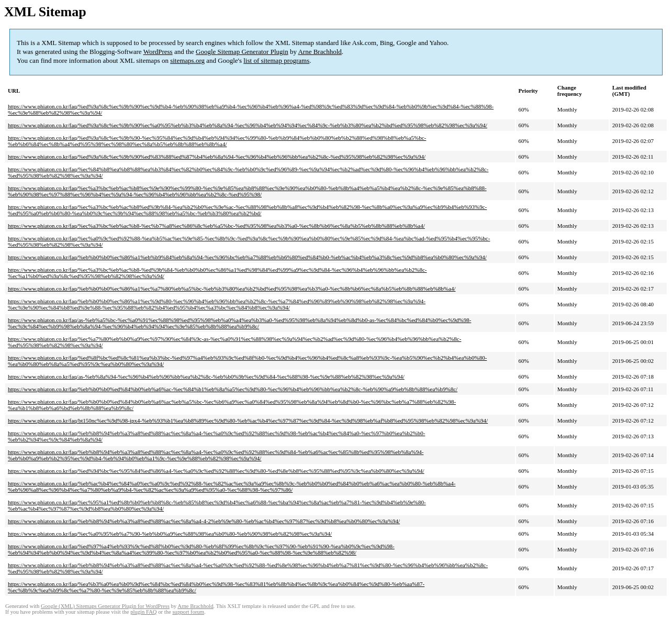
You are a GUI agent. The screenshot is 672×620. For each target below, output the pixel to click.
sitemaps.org (187, 60)
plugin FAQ (143, 612)
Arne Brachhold (320, 52)
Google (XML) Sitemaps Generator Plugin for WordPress (105, 606)
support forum (188, 612)
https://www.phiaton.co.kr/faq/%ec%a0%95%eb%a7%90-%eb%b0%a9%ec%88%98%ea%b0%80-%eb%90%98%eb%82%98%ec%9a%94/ (170, 534)
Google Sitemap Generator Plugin (242, 52)
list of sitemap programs (276, 60)
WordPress (158, 52)
